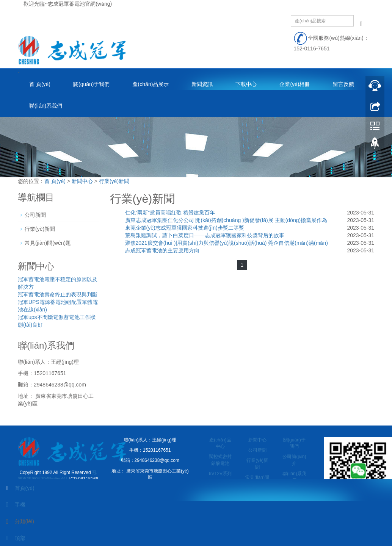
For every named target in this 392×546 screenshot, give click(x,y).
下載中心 (246, 84)
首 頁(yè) (40, 84)
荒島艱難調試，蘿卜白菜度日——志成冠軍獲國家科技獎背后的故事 (205, 235)
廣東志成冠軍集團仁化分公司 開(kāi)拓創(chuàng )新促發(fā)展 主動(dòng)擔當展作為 (226, 220)
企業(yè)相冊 (295, 84)
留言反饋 (343, 84)
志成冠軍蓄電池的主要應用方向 (162, 250)
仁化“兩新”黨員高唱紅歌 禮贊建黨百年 (170, 213)
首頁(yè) (17, 488)
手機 (13, 505)
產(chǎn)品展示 (151, 84)
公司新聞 (35, 215)
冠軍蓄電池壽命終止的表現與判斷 (58, 294)
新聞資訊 (202, 84)
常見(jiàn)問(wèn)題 (48, 243)
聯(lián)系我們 (46, 106)
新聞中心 (82, 181)
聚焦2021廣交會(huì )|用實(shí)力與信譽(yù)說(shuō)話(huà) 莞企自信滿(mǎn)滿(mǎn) (227, 243)
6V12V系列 (220, 474)
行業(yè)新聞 (114, 181)
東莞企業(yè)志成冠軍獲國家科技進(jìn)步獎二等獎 (185, 228)
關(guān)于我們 (91, 84)
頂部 (13, 538)
